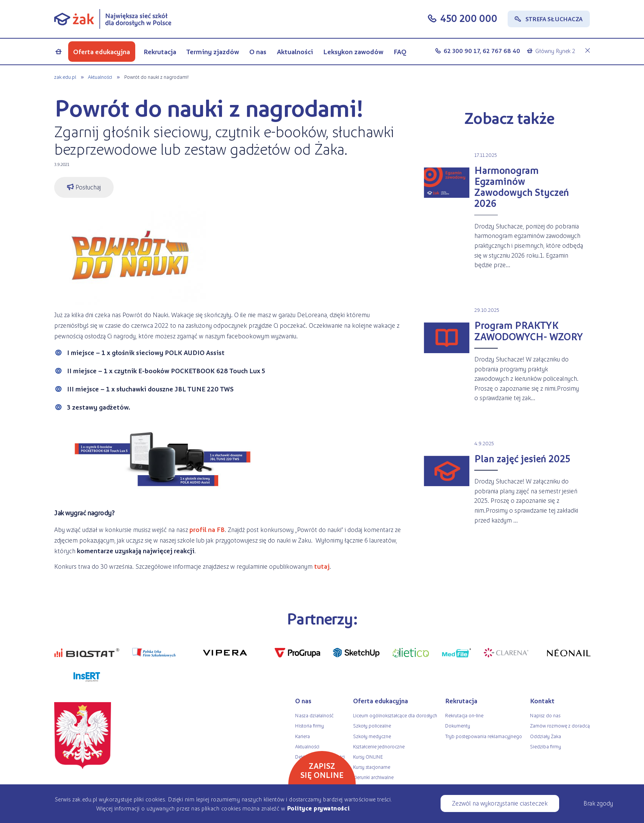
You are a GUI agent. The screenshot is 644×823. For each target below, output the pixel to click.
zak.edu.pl (65, 77)
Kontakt (542, 701)
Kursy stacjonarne (372, 767)
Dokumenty (458, 725)
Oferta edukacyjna (102, 52)
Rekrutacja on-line (464, 715)
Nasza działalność (314, 715)
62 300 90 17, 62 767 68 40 (482, 51)
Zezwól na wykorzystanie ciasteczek (500, 803)
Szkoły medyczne (372, 736)
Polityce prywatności (318, 808)
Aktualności (295, 52)
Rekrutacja (160, 52)
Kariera (302, 736)
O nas (258, 52)
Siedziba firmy (546, 746)
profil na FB (207, 529)
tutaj (321, 566)
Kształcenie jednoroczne (379, 746)
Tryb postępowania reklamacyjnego (484, 736)
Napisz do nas (545, 715)
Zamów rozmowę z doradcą (560, 725)
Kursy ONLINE (368, 757)
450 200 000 (469, 18)
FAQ (400, 52)
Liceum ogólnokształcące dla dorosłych (395, 715)
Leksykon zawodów (353, 52)
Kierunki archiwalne (373, 777)
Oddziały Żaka (546, 736)
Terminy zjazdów (213, 52)
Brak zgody (598, 803)
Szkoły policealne (372, 725)
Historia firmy (309, 725)
